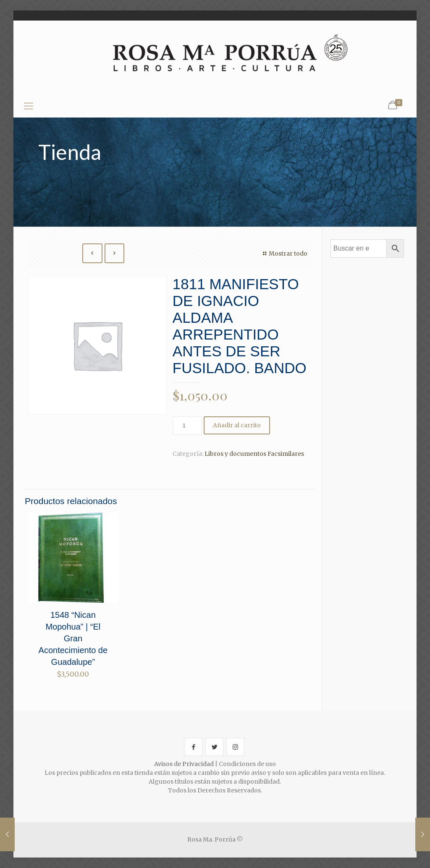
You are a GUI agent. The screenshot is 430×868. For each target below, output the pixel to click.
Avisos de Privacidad (184, 764)
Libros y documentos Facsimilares (254, 454)
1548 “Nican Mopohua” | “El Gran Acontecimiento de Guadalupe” (73, 638)
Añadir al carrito (237, 425)
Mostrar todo (284, 254)
